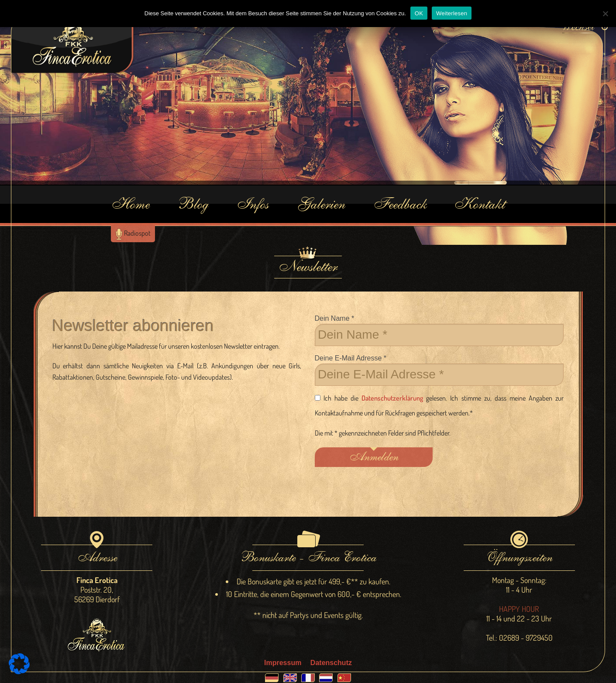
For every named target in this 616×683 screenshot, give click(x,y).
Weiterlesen (452, 13)
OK (419, 13)
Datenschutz (331, 663)
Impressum (283, 663)
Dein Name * (439, 330)
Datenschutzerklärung (392, 398)
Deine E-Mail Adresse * (439, 370)
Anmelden (373, 457)
